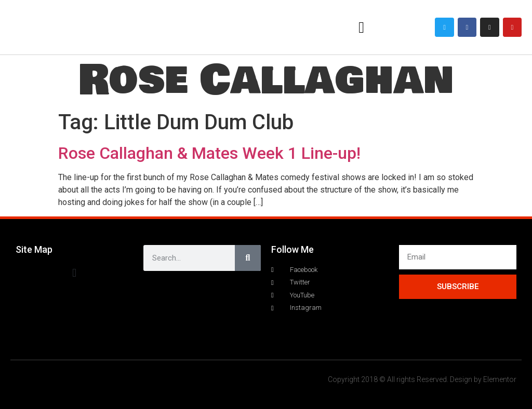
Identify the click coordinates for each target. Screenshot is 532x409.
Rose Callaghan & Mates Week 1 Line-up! (209, 153)
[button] (362, 27)
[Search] (248, 258)
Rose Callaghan (266, 80)
